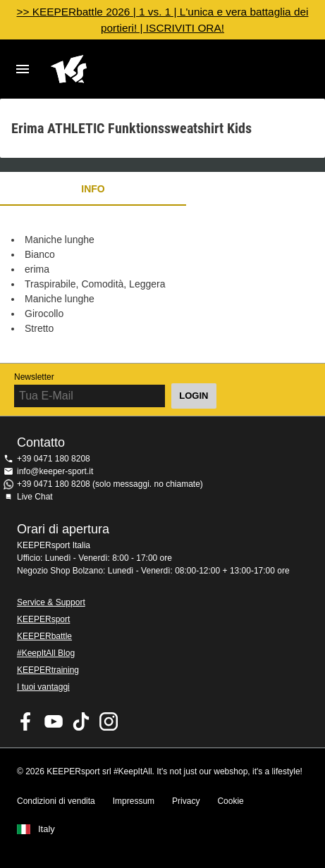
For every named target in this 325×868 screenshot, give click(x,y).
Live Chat (35, 497)
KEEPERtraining (48, 670)
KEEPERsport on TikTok (81, 721)
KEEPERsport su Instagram (109, 721)
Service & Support (51, 602)
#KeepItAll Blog (46, 653)
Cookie (230, 801)
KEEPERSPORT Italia (151, 69)
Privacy (186, 801)
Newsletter (34, 377)
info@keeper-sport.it (55, 471)
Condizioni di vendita (56, 801)
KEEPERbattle (44, 636)
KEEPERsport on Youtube (54, 721)
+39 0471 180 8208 (54, 459)
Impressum (134, 801)
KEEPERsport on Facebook (26, 721)
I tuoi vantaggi (43, 687)
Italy (47, 829)
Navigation (23, 69)
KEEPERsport (43, 619)
